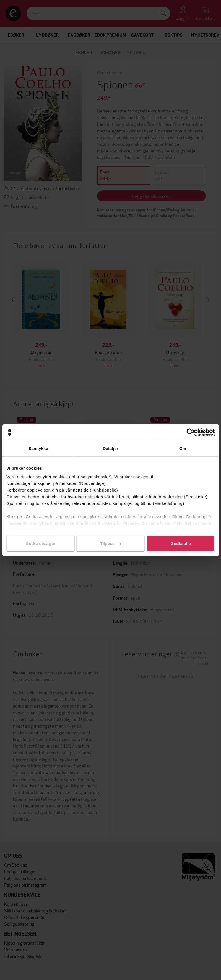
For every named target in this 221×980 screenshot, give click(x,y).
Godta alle (181, 543)
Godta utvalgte (40, 543)
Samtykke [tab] (38, 448)
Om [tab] (183, 448)
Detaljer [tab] (111, 448)
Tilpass (111, 543)
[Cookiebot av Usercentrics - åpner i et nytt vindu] (190, 433)
